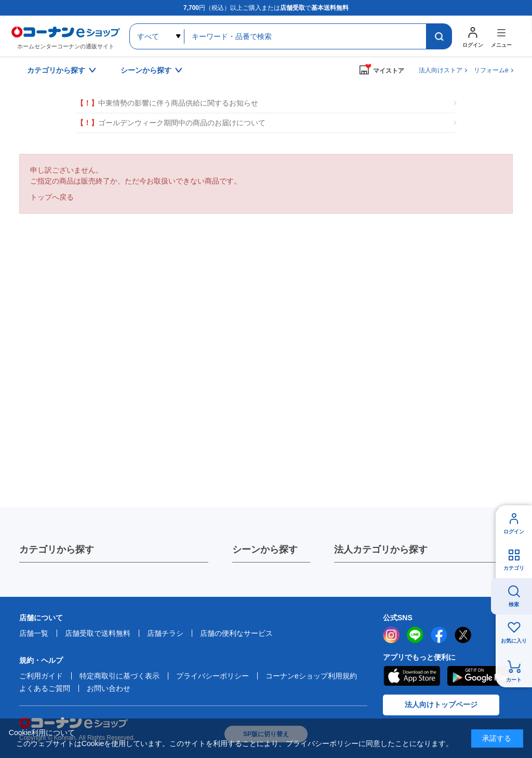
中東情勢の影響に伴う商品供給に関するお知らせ (167, 103)
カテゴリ (514, 568)
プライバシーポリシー (212, 676)
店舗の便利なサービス (236, 633)
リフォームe (491, 70)
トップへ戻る (52, 197)
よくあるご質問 (45, 688)
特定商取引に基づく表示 (119, 676)
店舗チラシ (165, 633)
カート (514, 680)
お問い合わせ (109, 688)
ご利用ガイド (41, 676)
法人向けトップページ (441, 704)
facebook (439, 635)
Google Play (481, 676)
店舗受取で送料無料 (98, 633)
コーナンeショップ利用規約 (311, 676)
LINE (415, 635)
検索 (514, 604)
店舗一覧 (34, 633)
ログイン (514, 532)
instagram (391, 635)
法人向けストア (441, 70)
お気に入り (514, 641)
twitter (463, 635)
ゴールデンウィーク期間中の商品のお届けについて (171, 123)
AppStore (411, 676)
